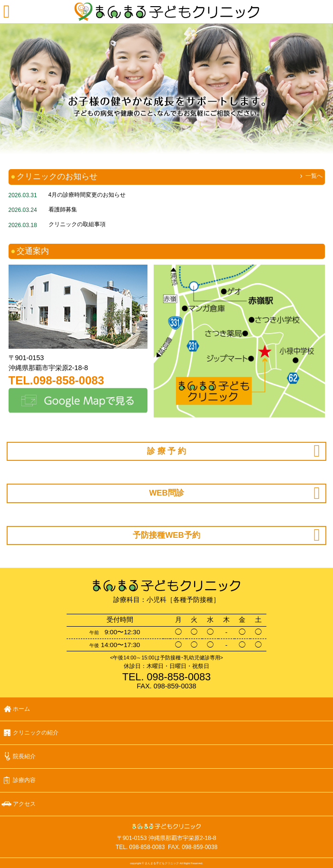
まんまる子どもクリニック (166, 12)
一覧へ (314, 176)
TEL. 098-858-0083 (140, 847)
